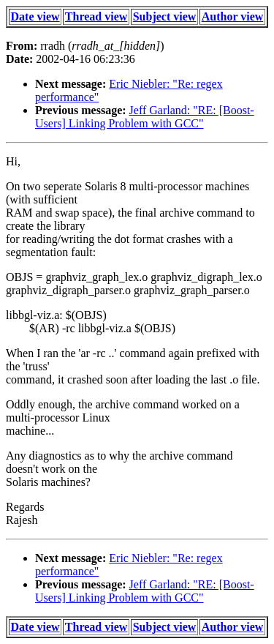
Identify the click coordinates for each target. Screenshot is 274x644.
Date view (35, 16)
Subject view (165, 16)
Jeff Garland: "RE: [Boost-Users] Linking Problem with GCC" (145, 117)
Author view (233, 16)
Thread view (96, 16)
